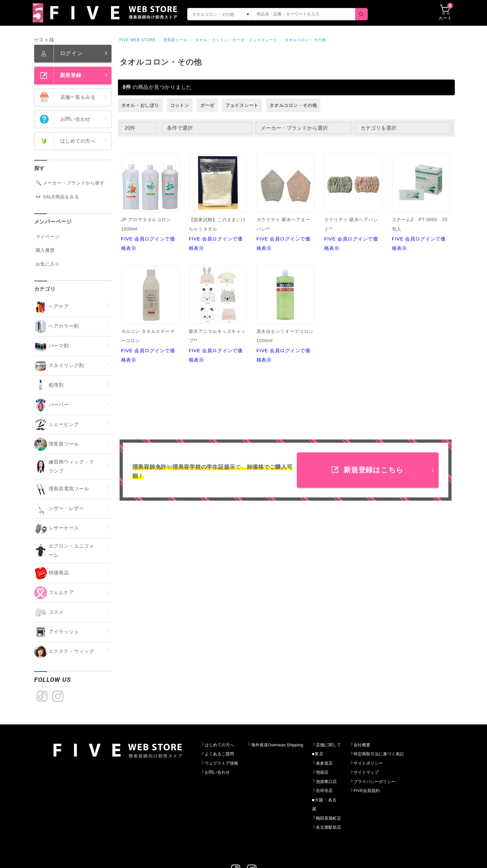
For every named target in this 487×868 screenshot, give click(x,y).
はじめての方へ (221, 745)
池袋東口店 (341, 782)
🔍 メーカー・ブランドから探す (70, 183)
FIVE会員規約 (386, 791)
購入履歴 (45, 250)
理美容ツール (175, 40)
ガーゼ (207, 105)
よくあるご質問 (221, 754)
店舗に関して (344, 745)
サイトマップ (385, 772)
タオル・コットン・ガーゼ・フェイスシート (236, 40)
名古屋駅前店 (344, 818)
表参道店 (339, 763)
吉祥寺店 (339, 791)
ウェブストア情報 (224, 763)
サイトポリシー (387, 763)
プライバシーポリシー (394, 782)
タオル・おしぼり (140, 105)
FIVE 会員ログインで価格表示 (150, 202)
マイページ (48, 237)
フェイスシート (242, 105)
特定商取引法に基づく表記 (399, 754)
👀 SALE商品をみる (58, 197)
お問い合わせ (219, 772)
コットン (180, 105)
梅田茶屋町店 (344, 809)
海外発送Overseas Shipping (286, 745)
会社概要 (380, 745)
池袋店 (336, 772)
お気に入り (48, 264)
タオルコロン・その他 (305, 40)
